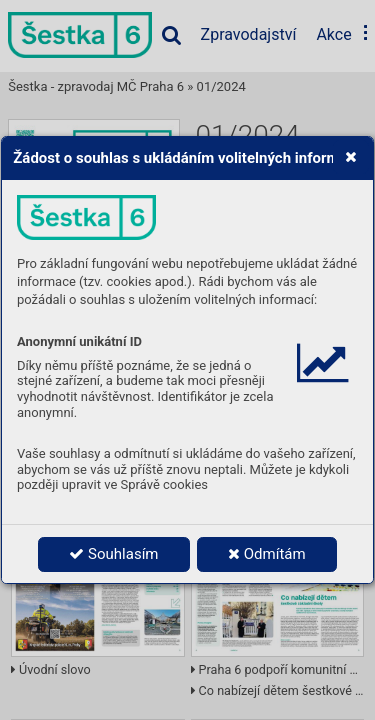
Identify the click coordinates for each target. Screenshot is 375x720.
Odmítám (267, 554)
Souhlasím (113, 554)
